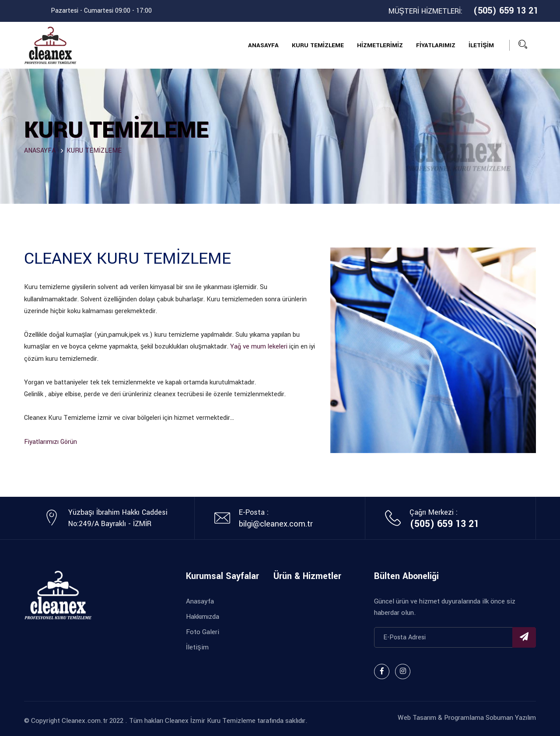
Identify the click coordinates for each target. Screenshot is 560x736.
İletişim (197, 647)
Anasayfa (200, 601)
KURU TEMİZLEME (318, 45)
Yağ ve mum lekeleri (259, 347)
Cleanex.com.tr (85, 721)
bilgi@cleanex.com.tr (276, 524)
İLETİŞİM (481, 45)
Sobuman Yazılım (510, 718)
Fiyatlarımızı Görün (51, 442)
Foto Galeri (203, 632)
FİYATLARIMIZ (436, 45)
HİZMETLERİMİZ (380, 45)
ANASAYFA (263, 45)
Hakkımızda (203, 617)
